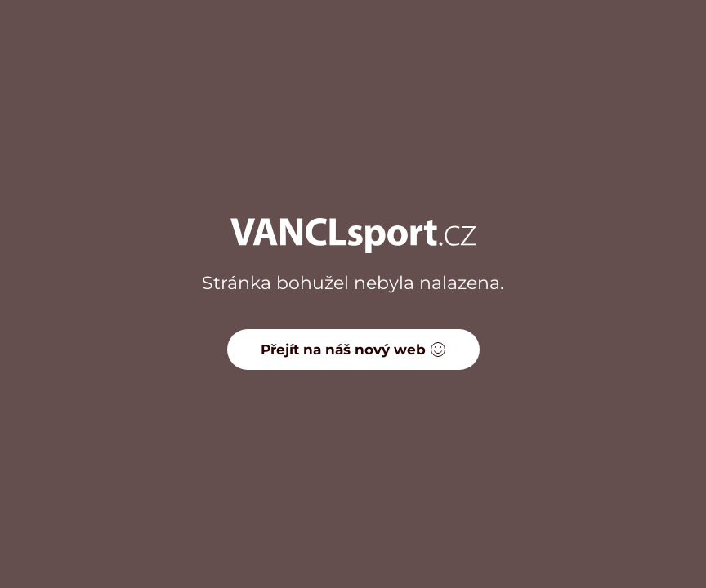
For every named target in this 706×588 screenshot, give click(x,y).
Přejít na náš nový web (353, 350)
